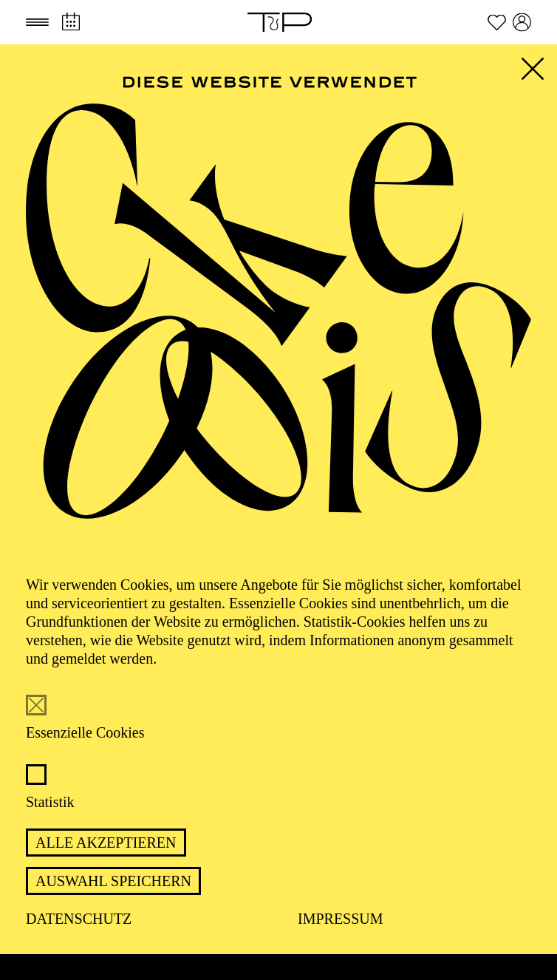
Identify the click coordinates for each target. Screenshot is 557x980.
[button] (37, 22)
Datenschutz (79, 919)
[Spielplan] (71, 22)
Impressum (341, 919)
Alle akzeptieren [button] (106, 843)
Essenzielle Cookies (85, 732)
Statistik (50, 802)
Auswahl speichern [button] (113, 881)
